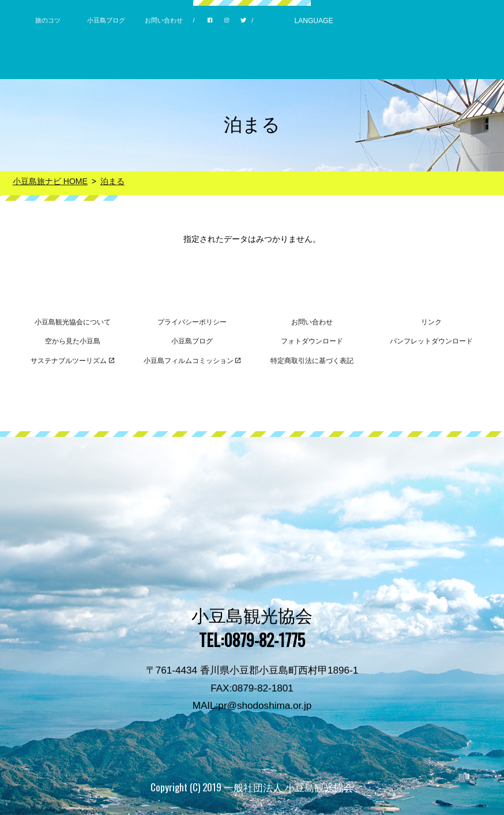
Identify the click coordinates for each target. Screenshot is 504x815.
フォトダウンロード (312, 341)
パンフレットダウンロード (431, 341)
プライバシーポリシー (192, 322)
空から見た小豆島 (73, 341)
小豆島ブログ (106, 20)
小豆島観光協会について (73, 322)
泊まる (112, 181)
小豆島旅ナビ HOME (50, 181)
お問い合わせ (164, 20)
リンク (431, 322)
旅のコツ (48, 20)
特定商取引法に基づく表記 (312, 361)
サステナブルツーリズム (72, 361)
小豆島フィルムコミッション (192, 361)
